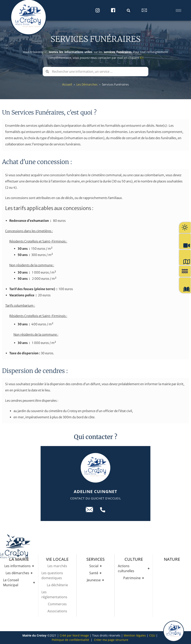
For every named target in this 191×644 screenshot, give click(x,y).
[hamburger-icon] (178, 10)
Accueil (67, 84)
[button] (129, 11)
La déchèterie (57, 585)
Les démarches (87, 84)
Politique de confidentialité (70, 640)
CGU (152, 635)
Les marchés (57, 566)
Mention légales (135, 635)
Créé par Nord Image (74, 635)
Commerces (57, 604)
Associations (57, 611)
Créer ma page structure (111, 640)
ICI (142, 58)
